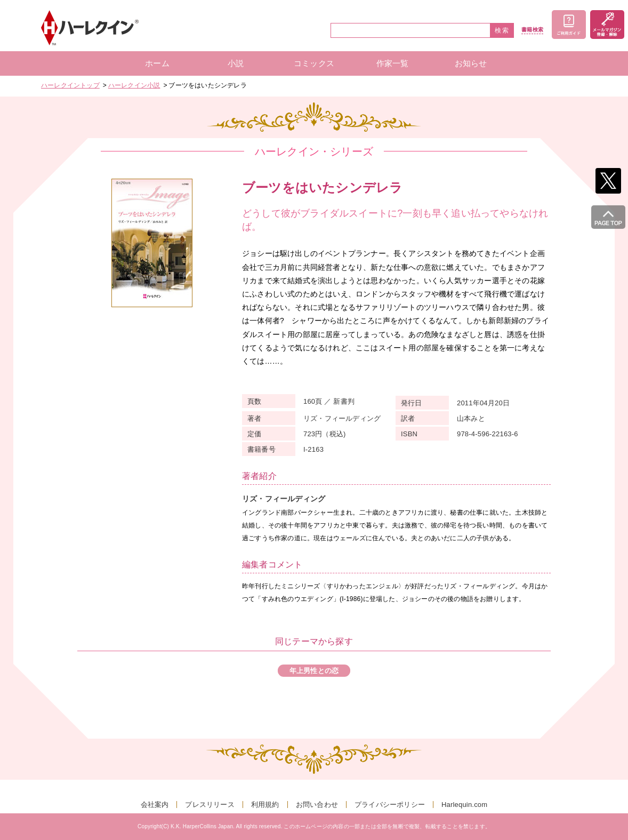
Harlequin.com (464, 805)
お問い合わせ (317, 805)
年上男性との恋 (314, 671)
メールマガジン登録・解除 (607, 25)
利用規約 (265, 805)
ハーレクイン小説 (134, 85)
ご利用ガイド (569, 25)
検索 (502, 30)
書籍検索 (532, 30)
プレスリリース (210, 805)
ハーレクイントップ (70, 85)
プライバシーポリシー (390, 805)
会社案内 (155, 805)
